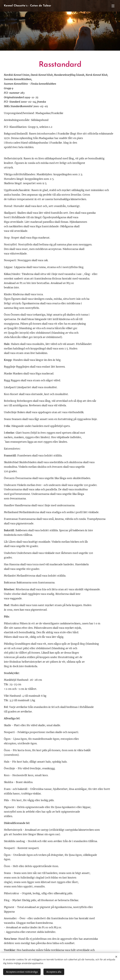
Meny (113, 6)
